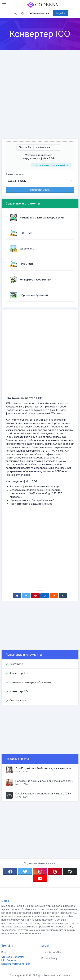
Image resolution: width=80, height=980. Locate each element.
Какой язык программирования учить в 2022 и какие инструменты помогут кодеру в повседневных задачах (45, 793)
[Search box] (15, 13)
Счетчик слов (18, 700)
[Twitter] (26, 596)
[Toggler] (4, 5)
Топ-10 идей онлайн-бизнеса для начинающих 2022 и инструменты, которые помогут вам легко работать (45, 768)
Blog (4, 952)
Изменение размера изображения (30, 682)
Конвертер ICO (19, 691)
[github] (70, 872)
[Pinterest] (35, 596)
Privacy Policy (49, 958)
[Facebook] (17, 596)
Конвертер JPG (19, 673)
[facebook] (10, 872)
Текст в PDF (17, 664)
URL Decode (9, 960)
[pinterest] (55, 872)
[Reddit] (54, 596)
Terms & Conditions (52, 952)
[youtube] (40, 879)
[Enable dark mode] (23, 13)
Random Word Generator (16, 964)
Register (60, 13)
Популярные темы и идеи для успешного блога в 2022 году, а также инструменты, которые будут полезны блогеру (45, 781)
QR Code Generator (13, 957)
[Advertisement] (40, 91)
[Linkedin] (45, 596)
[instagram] (40, 872)
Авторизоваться (39, 13)
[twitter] (25, 872)
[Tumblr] (63, 596)
